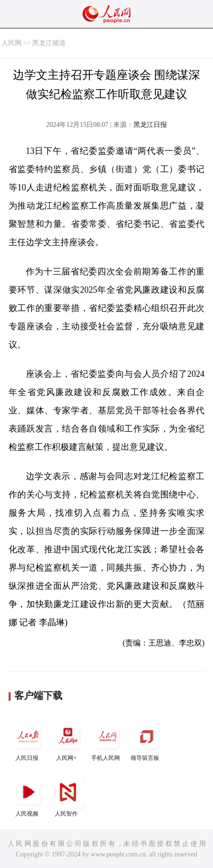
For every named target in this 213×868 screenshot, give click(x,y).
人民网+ (68, 740)
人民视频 (28, 796)
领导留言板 (146, 740)
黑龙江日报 (150, 125)
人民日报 (28, 740)
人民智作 (68, 796)
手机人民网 (107, 740)
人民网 (12, 43)
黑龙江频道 (49, 43)
